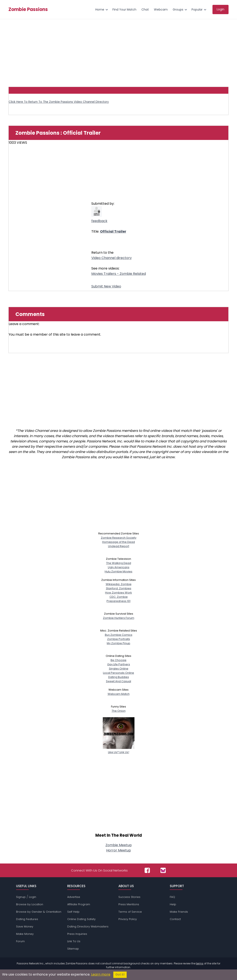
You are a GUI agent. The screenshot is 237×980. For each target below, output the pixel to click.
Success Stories (129, 897)
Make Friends (179, 912)
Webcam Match (119, 694)
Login (33, 897)
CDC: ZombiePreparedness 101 (118, 599)
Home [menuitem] (100, 9)
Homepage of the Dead (118, 542)
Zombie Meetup (119, 845)
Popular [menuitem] (197, 9)
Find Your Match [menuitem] (124, 9)
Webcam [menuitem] (161, 9)
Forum (20, 941)
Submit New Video (106, 286)
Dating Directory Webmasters (88, 926)
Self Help (73, 912)
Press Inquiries (77, 934)
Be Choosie (118, 660)
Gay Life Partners (119, 664)
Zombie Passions (28, 9)
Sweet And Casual (118, 681)
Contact (175, 919)
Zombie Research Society (119, 538)
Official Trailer (113, 231)
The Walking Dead (119, 563)
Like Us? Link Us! (119, 750)
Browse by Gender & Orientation (39, 912)
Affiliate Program (79, 904)
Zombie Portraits (119, 639)
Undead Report (119, 546)
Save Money (25, 926)
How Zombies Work (118, 593)
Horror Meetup (118, 850)
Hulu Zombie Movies (118, 571)
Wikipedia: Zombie (119, 584)
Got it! (120, 975)
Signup (21, 897)
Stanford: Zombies (119, 588)
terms (200, 963)
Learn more (101, 974)
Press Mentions (129, 904)
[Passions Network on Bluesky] (163, 870)
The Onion (119, 711)
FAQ (172, 897)
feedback (99, 221)
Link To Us (74, 941)
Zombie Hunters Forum (119, 618)
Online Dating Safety (81, 919)
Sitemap (73, 949)
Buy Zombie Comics (119, 635)
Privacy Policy (128, 919)
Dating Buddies (119, 677)
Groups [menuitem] (178, 9)
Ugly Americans (119, 567)
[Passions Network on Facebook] (147, 870)
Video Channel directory (112, 258)
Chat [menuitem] (145, 9)
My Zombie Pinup (118, 643)
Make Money (25, 934)
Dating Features (27, 919)
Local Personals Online (118, 673)
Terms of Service (130, 912)
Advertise (74, 897)
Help (173, 904)
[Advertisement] (118, 51)
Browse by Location (30, 904)
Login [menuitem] (221, 9)
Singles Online (119, 669)
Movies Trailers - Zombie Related (119, 274)
